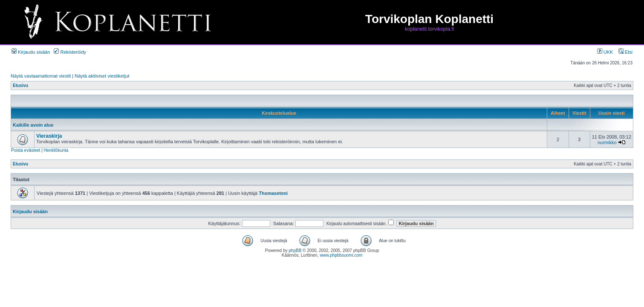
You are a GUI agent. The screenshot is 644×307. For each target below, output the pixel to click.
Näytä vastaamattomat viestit (41, 76)
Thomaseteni (273, 193)
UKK (605, 52)
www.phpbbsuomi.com (341, 255)
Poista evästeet (26, 150)
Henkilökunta (56, 150)
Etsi (625, 52)
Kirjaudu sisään (31, 52)
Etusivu (20, 85)
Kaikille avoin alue (33, 125)
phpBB (295, 251)
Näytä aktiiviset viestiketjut (102, 76)
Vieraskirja (49, 136)
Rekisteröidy (70, 52)
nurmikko (607, 142)
